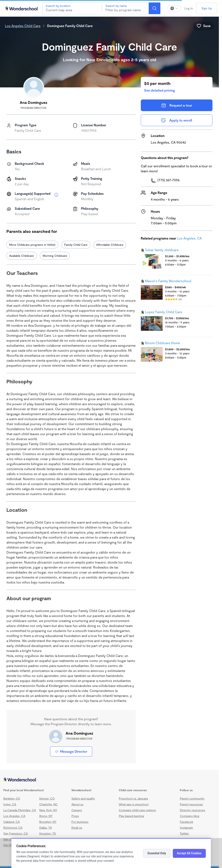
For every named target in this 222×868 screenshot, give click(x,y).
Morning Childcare (55, 256)
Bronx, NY (46, 816)
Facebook (186, 822)
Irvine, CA (10, 804)
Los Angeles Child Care (23, 26)
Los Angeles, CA (189, 238)
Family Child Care (76, 245)
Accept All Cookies (189, 853)
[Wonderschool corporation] (109, 780)
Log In (189, 8)
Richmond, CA (13, 828)
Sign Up (207, 8)
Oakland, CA (12, 822)
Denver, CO (47, 798)
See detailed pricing (159, 90)
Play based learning (131, 816)
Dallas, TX (46, 828)
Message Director (71, 751)
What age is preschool (134, 804)
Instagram (186, 828)
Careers (77, 810)
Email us (77, 828)
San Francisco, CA (16, 833)
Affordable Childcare (110, 245)
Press (75, 816)
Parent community (192, 798)
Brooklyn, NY (48, 822)
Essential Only (157, 853)
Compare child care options (137, 810)
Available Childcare (21, 256)
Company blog (190, 816)
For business (80, 822)
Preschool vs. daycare (133, 798)
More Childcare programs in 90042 (32, 245)
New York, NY (48, 810)
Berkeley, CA (12, 798)
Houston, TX (48, 833)
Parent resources (191, 804)
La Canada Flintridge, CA (20, 810)
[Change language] (174, 8)
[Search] (155, 8)
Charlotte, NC (48, 804)
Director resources (193, 810)
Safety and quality (83, 798)
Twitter (184, 833)
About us (77, 804)
